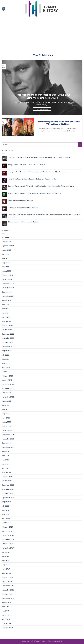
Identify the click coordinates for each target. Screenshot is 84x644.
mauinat (59, 641)
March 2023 (6, 372)
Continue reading (42, 109)
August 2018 (6, 602)
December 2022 (8, 384)
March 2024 (6, 321)
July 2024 (5, 304)
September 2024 (8, 296)
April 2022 (6, 418)
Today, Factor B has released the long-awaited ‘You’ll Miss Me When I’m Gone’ (37, 172)
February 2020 (7, 527)
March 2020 (6, 523)
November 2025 (8, 237)
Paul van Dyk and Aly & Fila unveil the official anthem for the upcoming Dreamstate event (41, 186)
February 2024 (7, 325)
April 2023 (6, 367)
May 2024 (6, 313)
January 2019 (7, 581)
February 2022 (7, 426)
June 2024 (5, 309)
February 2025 (7, 275)
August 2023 (6, 351)
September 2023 (8, 346)
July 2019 (5, 556)
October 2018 (7, 594)
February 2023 (7, 376)
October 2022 (7, 393)
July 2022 (5, 405)
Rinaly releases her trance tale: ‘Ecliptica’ (23, 222)
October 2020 (7, 493)
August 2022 (6, 401)
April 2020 (6, 518)
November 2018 (8, 590)
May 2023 (6, 363)
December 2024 (8, 284)
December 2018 (8, 586)
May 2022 (6, 414)
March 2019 (6, 573)
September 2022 (8, 397)
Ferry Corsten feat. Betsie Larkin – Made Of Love (26, 165)
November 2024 (8, 288)
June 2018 (5, 611)
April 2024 (6, 317)
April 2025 (6, 267)
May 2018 (6, 615)
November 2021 (8, 439)
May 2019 (6, 565)
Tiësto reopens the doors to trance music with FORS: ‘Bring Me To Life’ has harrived (39, 157)
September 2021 (8, 447)
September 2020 (8, 497)
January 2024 (7, 330)
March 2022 (6, 422)
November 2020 (8, 489)
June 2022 (5, 409)
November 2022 (8, 388)
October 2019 (7, 544)
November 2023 (8, 338)
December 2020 (8, 485)
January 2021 (7, 481)
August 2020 (6, 502)
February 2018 (7, 628)
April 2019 (6, 569)
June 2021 (5, 460)
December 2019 (8, 535)
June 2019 (5, 560)
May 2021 (6, 464)
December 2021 (8, 435)
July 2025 (5, 254)
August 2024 (6, 300)
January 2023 (7, 380)
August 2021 (6, 451)
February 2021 (7, 477)
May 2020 (6, 514)
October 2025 (7, 242)
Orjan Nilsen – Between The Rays (21, 200)
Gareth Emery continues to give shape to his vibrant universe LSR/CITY (35, 193)
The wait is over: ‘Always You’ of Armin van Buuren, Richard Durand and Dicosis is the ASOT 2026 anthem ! (44, 216)
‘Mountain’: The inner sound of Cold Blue (23, 208)
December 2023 (8, 334)
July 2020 (5, 506)
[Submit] (80, 145)
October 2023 (7, 342)
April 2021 (6, 468)
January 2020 (7, 531)
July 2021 (5, 456)
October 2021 (7, 443)
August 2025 (6, 250)
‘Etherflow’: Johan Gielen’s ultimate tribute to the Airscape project (33, 179)
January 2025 (7, 279)
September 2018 (8, 598)
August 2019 (6, 552)
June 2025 (5, 258)
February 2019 (7, 577)
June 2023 (5, 359)
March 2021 (6, 472)
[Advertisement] (42, 34)
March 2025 (6, 271)
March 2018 (6, 623)
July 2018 (5, 607)
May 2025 (6, 263)
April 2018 (6, 619)
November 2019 (8, 539)
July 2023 (5, 355)
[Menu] (4, 9)
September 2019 (8, 548)
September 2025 (8, 246)
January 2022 (7, 430)
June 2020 (5, 510)
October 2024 (7, 292)
